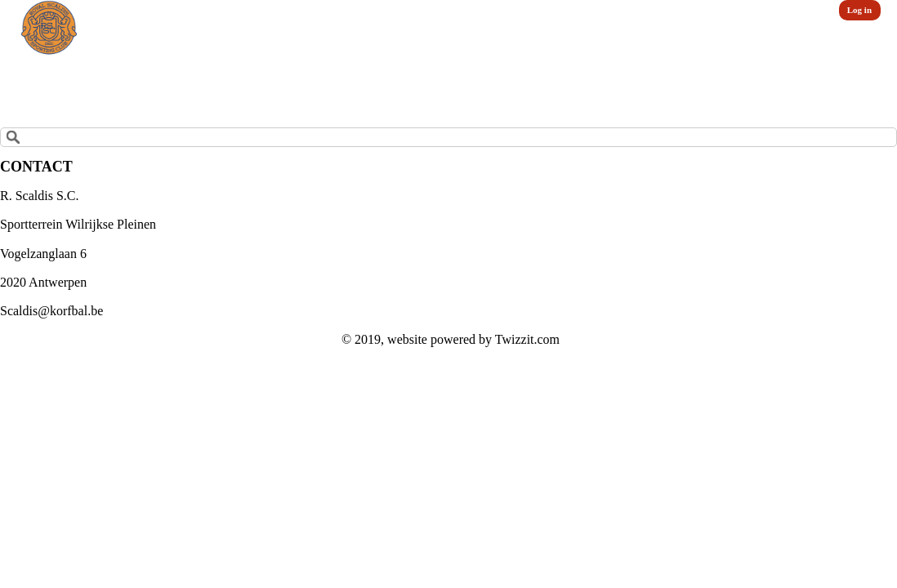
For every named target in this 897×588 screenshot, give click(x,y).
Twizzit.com (527, 339)
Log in (859, 10)
